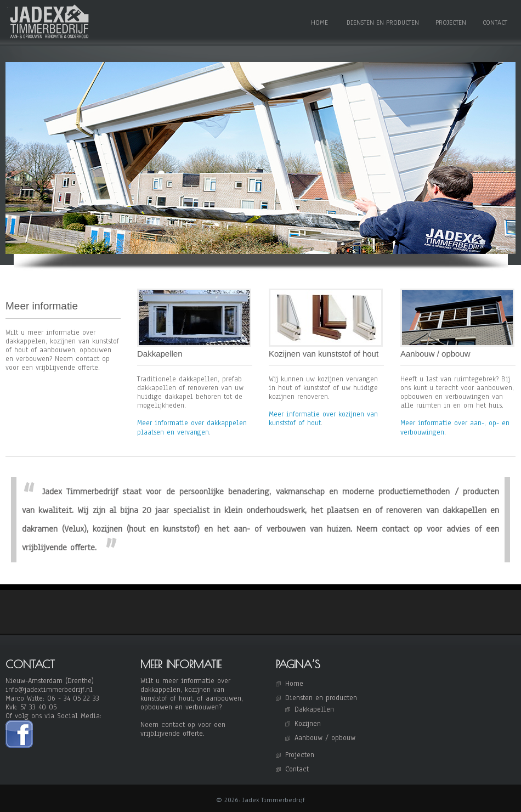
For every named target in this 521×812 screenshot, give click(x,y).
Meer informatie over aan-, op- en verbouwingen (455, 427)
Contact (495, 22)
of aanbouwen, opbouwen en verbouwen (192, 703)
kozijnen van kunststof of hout (182, 694)
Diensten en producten (383, 22)
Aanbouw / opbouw (325, 738)
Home (319, 22)
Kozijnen (308, 724)
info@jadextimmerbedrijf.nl (49, 690)
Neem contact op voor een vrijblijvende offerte (183, 729)
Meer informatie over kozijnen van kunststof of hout (323, 419)
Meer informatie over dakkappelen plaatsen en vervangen (192, 427)
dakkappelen (160, 690)
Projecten (451, 22)
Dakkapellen (314, 709)
